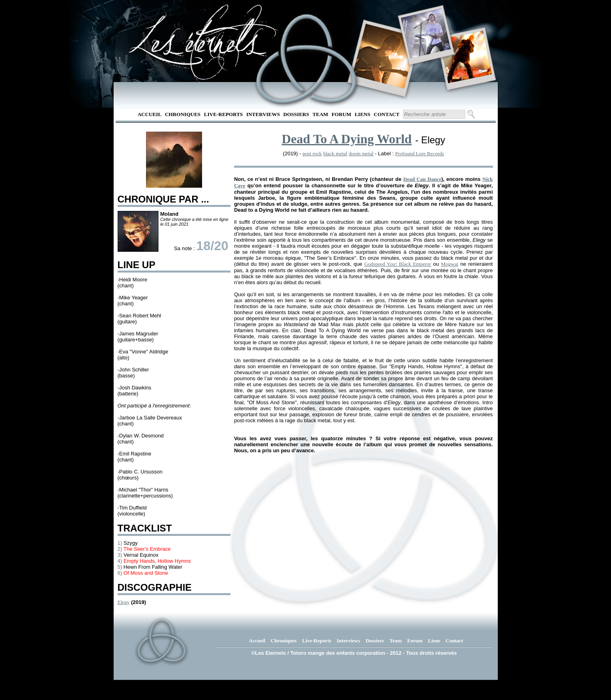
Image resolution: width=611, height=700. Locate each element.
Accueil (150, 114)
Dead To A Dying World (347, 139)
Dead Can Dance (422, 179)
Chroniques (183, 114)
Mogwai (450, 264)
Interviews (263, 114)
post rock (312, 153)
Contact (387, 114)
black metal (335, 153)
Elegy (124, 602)
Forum (342, 114)
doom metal (361, 153)
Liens (362, 114)
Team (320, 114)
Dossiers (296, 114)
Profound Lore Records (420, 153)
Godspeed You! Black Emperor (398, 264)
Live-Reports (223, 114)
